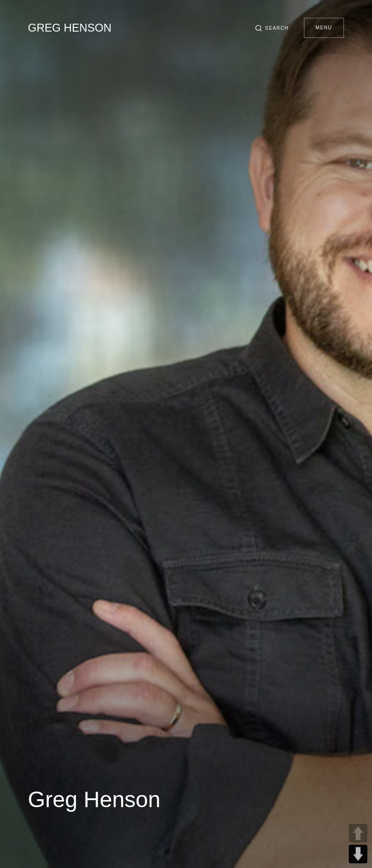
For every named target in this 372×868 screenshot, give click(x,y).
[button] (272, 28)
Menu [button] (324, 28)
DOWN (358, 854)
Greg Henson (70, 28)
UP (358, 833)
